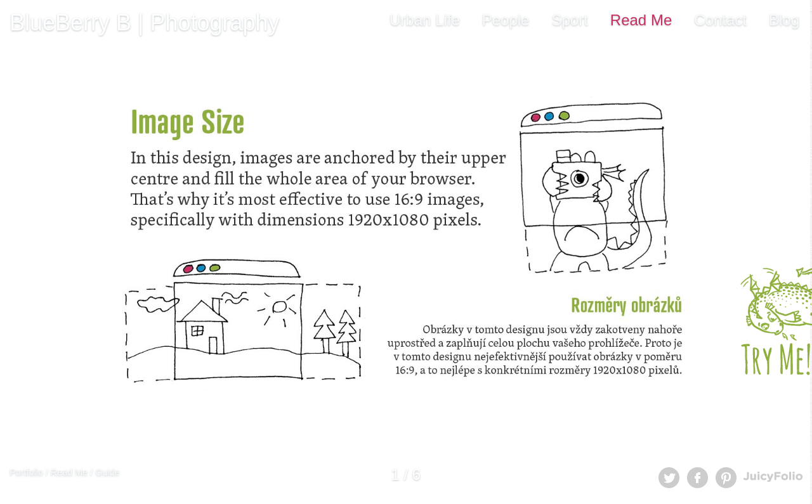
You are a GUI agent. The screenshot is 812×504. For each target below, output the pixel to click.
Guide (107, 472)
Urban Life (425, 20)
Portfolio (26, 472)
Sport (569, 20)
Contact (720, 20)
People (506, 20)
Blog (784, 20)
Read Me (641, 20)
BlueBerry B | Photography (145, 23)
